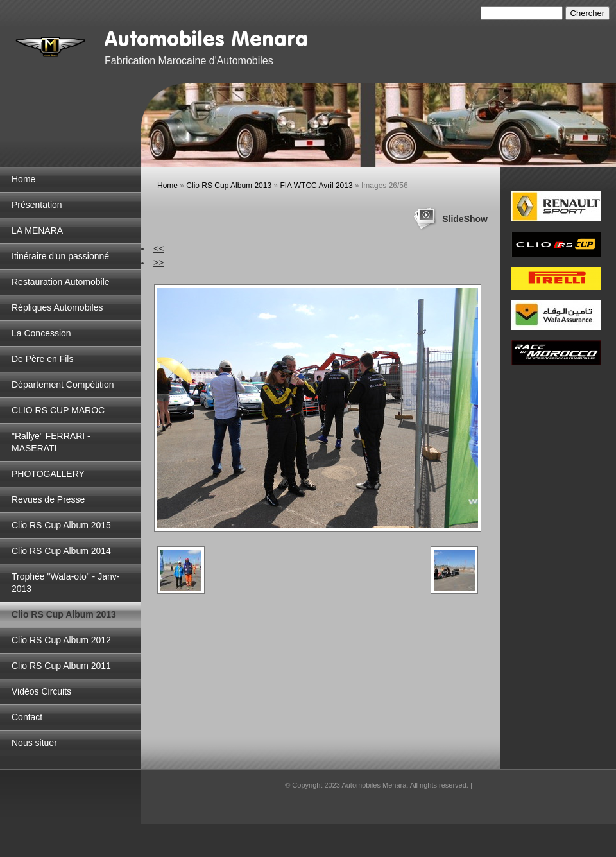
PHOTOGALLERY (48, 474)
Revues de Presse (48, 499)
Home (23, 179)
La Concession (41, 333)
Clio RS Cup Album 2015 (61, 525)
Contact (27, 717)
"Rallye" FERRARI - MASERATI (51, 442)
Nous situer (34, 743)
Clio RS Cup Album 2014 (61, 551)
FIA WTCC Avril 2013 (316, 186)
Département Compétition (63, 385)
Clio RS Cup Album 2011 (61, 666)
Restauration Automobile (61, 282)
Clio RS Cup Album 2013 (64, 614)
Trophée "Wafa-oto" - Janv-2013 (65, 583)
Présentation (37, 205)
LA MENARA (37, 230)
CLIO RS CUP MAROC (58, 410)
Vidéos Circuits (41, 691)
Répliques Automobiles (57, 307)
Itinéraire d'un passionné (60, 256)
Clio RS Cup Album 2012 (61, 640)
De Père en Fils (42, 359)
